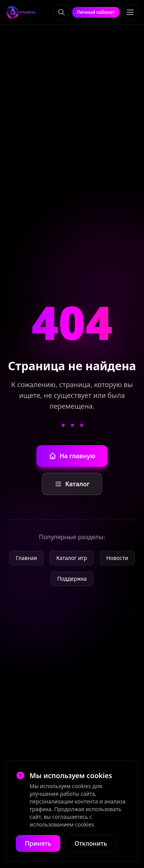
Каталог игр (71, 558)
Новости (117, 558)
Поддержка (72, 579)
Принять (38, 843)
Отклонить (91, 843)
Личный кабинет (96, 12)
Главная (26, 558)
